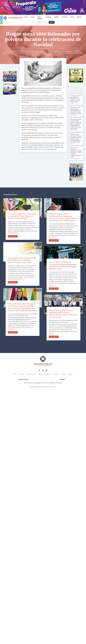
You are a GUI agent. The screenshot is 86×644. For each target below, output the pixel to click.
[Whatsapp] (1, 23)
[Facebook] (1, 17)
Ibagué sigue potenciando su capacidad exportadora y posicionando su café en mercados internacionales (63, 314)
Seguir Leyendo (13, 236)
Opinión (57, 17)
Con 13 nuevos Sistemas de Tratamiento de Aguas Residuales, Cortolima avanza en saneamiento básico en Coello (63, 265)
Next (81, 76)
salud (76, 115)
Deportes (64, 17)
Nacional (49, 17)
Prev (71, 76)
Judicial (79, 17)
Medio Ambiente (40, 18)
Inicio (26, 17)
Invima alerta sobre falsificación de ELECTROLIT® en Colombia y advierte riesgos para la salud (22, 260)
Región (72, 17)
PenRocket (52, 387)
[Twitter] (1, 20)
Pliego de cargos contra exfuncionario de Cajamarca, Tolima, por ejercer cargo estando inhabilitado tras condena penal (63, 217)
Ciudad (33, 17)
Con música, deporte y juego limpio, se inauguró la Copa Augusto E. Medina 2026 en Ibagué (22, 216)
